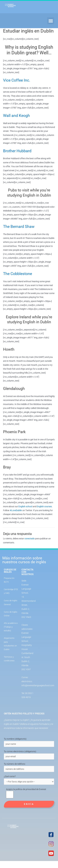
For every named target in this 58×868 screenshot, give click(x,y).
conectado (30, 539)
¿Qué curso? (29, 780)
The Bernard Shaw (19, 227)
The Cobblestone (18, 274)
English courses (44, 506)
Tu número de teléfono (15, 764)
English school (25, 506)
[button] (51, 21)
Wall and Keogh (16, 116)
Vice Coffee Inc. (17, 80)
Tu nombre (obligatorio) (15, 739)
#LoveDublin (16, 510)
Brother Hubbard (17, 151)
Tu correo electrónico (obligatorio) (20, 751)
